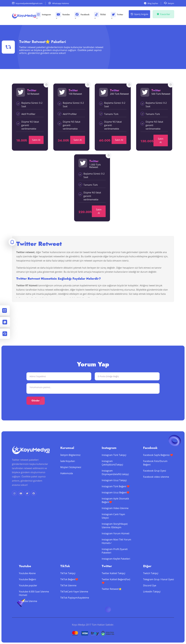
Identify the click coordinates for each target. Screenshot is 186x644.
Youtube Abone (27, 579)
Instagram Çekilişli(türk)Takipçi (112, 468)
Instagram (44, 16)
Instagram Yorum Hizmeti (116, 539)
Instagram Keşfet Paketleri (116, 564)
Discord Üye (150, 591)
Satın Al (36, 140)
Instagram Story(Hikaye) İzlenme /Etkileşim (115, 531)
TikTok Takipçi (68, 579)
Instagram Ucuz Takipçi (114, 486)
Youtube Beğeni (27, 585)
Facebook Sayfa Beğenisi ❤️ (158, 461)
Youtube (63, 16)
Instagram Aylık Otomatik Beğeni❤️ (115, 506)
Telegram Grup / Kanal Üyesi (159, 585)
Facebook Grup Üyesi (155, 476)
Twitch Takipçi (151, 579)
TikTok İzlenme (68, 591)
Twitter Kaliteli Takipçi (113, 579)
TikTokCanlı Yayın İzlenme (74, 597)
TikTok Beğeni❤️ (69, 585)
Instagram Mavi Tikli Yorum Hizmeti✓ (116, 547)
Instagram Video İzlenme (115, 514)
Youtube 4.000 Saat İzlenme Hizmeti (34, 599)
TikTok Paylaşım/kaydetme (75, 603)
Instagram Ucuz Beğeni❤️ (116, 498)
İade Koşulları (68, 467)
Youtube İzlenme (28, 607)
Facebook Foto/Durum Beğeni (155, 468)
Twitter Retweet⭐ (112, 594)
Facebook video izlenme (156, 482)
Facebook (82, 16)
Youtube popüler (28, 591)
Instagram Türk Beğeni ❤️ (116, 492)
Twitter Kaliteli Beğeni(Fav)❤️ (116, 587)
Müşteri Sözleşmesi (71, 473)
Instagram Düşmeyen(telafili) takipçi (115, 478)
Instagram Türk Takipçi (114, 461)
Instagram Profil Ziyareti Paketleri (115, 556)
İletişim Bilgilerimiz (70, 461)
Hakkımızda (67, 479)
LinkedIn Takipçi (152, 597)
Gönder (36, 401)
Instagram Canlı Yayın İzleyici (113, 522)
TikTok (100, 16)
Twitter (117, 16)
